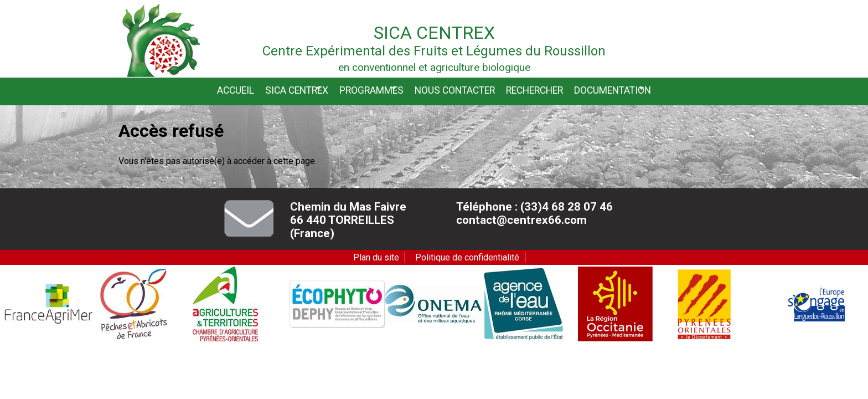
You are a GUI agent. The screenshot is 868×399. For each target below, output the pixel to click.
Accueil (236, 90)
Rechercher (534, 90)
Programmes (371, 90)
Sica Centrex (434, 33)
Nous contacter (455, 90)
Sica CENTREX (297, 90)
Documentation (613, 90)
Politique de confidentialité (467, 257)
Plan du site (376, 257)
